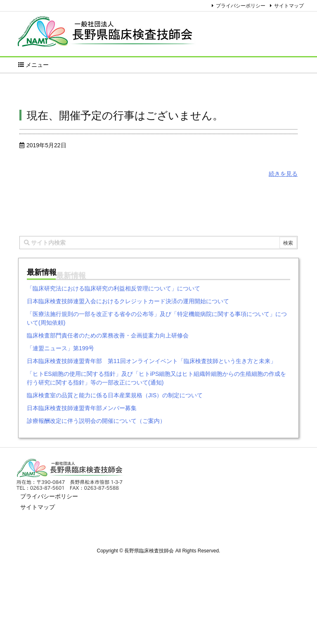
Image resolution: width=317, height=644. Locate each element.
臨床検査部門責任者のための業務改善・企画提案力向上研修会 (108, 335)
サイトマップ (289, 6)
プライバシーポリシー (241, 6)
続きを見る (283, 174)
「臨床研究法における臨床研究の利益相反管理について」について (114, 288)
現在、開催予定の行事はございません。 (125, 116)
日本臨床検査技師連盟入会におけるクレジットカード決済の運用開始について (128, 301)
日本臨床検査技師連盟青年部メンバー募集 (82, 408)
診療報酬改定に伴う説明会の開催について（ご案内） (96, 421)
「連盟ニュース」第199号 (60, 348)
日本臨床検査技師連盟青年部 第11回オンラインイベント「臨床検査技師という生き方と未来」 (151, 361)
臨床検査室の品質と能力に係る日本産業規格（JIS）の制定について (115, 395)
